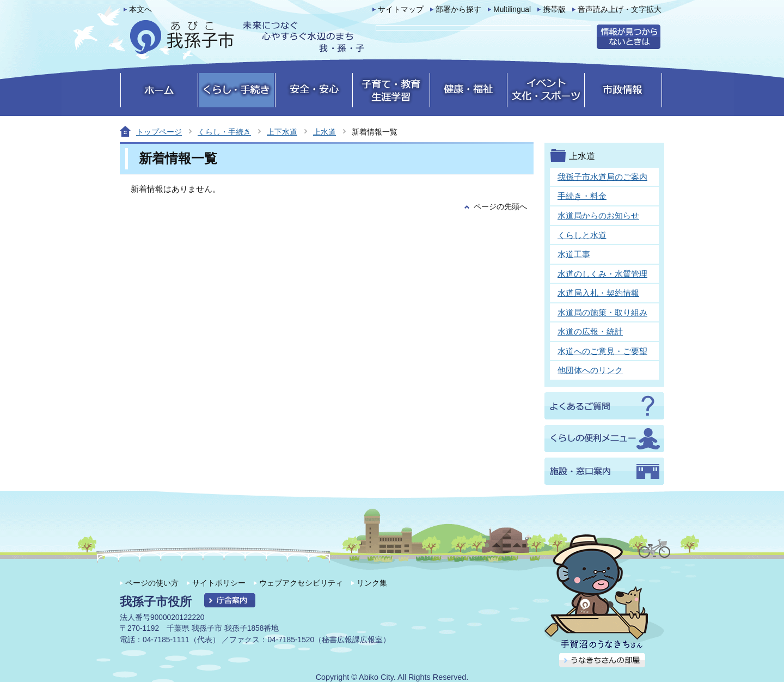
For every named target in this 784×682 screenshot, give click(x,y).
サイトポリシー (219, 583)
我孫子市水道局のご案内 (602, 177)
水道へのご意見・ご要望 (602, 351)
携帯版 (554, 10)
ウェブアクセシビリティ (301, 583)
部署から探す (458, 10)
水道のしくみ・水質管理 (602, 274)
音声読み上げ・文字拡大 (620, 10)
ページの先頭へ (500, 207)
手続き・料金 (582, 196)
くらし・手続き (224, 132)
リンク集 (372, 583)
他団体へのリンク (590, 370)
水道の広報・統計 (590, 331)
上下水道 (282, 132)
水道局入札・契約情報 (598, 293)
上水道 (324, 132)
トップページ (159, 132)
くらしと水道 (582, 235)
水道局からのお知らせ (598, 215)
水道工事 (574, 254)
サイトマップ (401, 10)
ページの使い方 (152, 583)
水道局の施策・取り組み (602, 312)
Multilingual (512, 10)
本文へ (140, 10)
